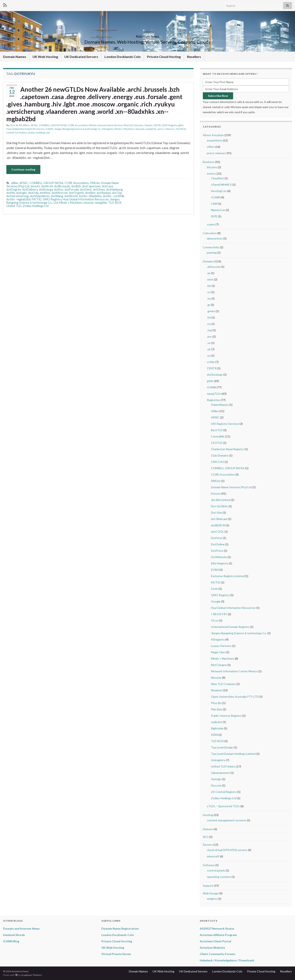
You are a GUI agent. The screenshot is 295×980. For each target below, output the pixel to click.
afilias (15, 183)
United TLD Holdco (17, 133)
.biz (209, 286)
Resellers (194, 57)
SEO (206, 837)
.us (209, 355)
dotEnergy (46, 189)
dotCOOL (217, 532)
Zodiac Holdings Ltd (39, 133)
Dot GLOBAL (219, 506)
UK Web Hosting (45, 57)
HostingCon (219, 191)
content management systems (227, 820)
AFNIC (34, 125)
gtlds (181, 125)
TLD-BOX (181, 129)
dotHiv (11, 193)
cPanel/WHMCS (221, 185)
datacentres (215, 238)
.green (211, 311)
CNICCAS (217, 462)
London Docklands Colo (123, 57)
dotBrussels (62, 186)
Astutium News (147, 35)
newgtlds (101, 203)
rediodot (217, 722)
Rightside (217, 728)
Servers (208, 845)
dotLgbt (22, 193)
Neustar (140, 129)
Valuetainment (220, 773)
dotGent (86, 189)
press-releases (166, 129)
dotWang (57, 196)
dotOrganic (76, 193)
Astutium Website (212, 948)
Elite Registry (220, 563)
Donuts (149, 125)
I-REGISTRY (219, 614)
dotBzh (76, 186)
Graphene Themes (31, 975)
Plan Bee (217, 709)
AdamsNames (220, 405)
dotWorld (71, 196)
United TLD (14, 206)
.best (210, 279)
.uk (209, 349)
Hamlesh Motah (14, 935)
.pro (209, 336)
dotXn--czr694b (113, 196)
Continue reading (23, 169)
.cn (209, 292)
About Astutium (213, 135)
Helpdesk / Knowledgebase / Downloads (227, 960)
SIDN (214, 735)
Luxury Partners (221, 646)
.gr (209, 305)
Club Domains (220, 455)
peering (212, 253)
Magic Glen (218, 652)
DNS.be (93, 125)
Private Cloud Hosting (164, 57)
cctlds (211, 362)
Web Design (211, 893)
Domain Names (15, 57)
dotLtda (33, 193)
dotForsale (72, 189)
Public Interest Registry (226, 716)
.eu (209, 298)
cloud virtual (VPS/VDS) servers (227, 850)
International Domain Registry (230, 627)
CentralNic (218, 436)
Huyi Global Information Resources (26, 129)
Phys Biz (216, 703)
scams (211, 224)
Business (209, 162)
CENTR (212, 368)
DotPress (217, 551)
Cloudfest (217, 178)
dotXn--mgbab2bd (18, 199)
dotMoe (45, 193)
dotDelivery (30, 189)
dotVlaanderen (40, 196)
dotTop (117, 193)
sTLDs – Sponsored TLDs (223, 806)
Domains (139, 125)
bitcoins (212, 167)
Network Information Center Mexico (234, 671)
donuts (35, 186)
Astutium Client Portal (215, 941)
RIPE (214, 216)
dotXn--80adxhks (90, 196)
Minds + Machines (125, 129)
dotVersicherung (18, 196)
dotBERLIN (218, 525)
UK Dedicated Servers (81, 57)
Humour (208, 829)
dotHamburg (114, 189)
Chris (13, 125)
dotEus (59, 189)
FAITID (157, 125)
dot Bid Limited (221, 500)
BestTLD (217, 430)
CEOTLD (217, 443)
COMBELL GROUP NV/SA (53, 125)
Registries (213, 400)
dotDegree (14, 189)
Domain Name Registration (120, 929)
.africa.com (214, 267)
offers (211, 147)
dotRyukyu (104, 193)
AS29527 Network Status (217, 929)
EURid (215, 570)
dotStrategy (215, 375)
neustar (89, 203)
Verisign (216, 779)
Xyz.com (216, 785)
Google (216, 601)
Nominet (217, 690)
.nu (209, 324)
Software (209, 865)
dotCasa (107, 186)
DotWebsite (219, 557)
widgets (212, 899)
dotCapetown (91, 186)
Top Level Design (222, 747)
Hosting (208, 815)
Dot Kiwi (217, 513)
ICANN (49, 129)
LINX (214, 204)
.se (209, 343)
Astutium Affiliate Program (218, 935)
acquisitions (215, 140)
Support (208, 886)
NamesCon (218, 210)
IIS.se (215, 620)
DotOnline (218, 544)
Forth (214, 589)
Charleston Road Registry (227, 449)
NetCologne (219, 665)
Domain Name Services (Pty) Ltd (115, 125)
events (211, 174)
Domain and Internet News (21, 929)
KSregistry (108, 129)
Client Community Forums (218, 954)
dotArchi (47, 186)
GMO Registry (170, 125)
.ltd (20, 125)
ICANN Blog (11, 941)
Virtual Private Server (116, 954)
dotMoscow (60, 193)
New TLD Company (223, 684)
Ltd (56, 203)
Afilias (26, 125)
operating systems (219, 877)
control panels (216, 870)
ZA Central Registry (224, 792)
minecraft (213, 856)
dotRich (90, 193)
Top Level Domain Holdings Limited (233, 754)
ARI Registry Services (225, 424)
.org (209, 330)
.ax (209, 273)
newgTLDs (151, 129)
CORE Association (78, 125)
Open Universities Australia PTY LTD (235, 697)
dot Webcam (219, 519)
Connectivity (211, 247)
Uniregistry (218, 760)
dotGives (99, 189)
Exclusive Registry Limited (228, 576)
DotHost (217, 538)
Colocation (210, 233)
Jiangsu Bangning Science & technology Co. (78, 129)
